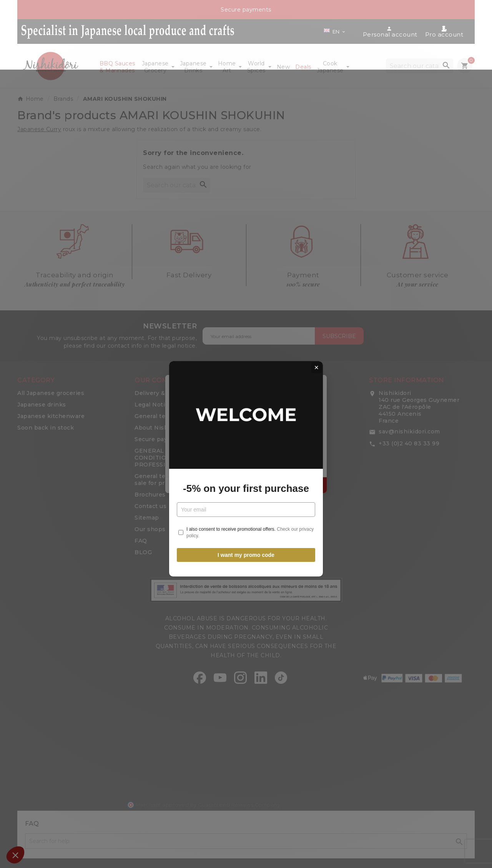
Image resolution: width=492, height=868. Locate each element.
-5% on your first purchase (246, 453)
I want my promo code (246, 520)
